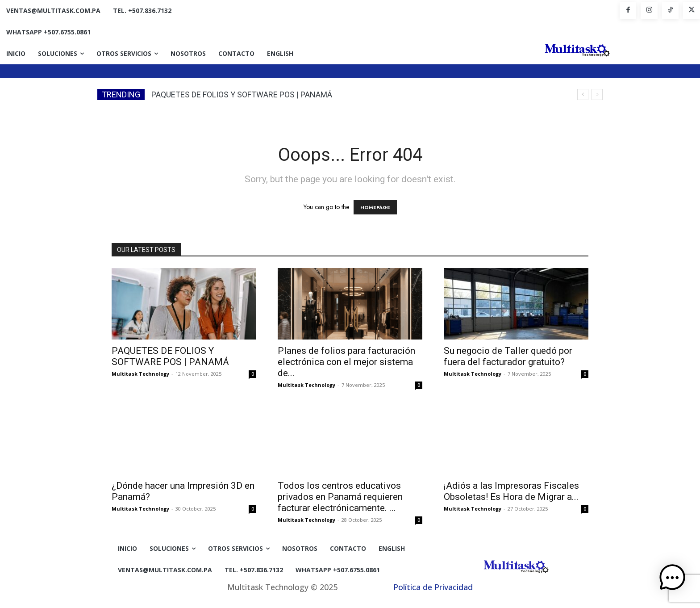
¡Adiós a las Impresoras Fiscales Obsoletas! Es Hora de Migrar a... (511, 491)
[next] (597, 94)
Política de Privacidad (433, 587)
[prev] (583, 94)
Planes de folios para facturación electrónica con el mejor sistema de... (346, 362)
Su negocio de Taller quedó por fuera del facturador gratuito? (508, 356)
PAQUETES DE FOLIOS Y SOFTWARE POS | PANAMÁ (242, 94)
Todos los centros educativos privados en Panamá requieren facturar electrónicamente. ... (340, 497)
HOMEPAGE (375, 207)
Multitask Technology (140, 374)
